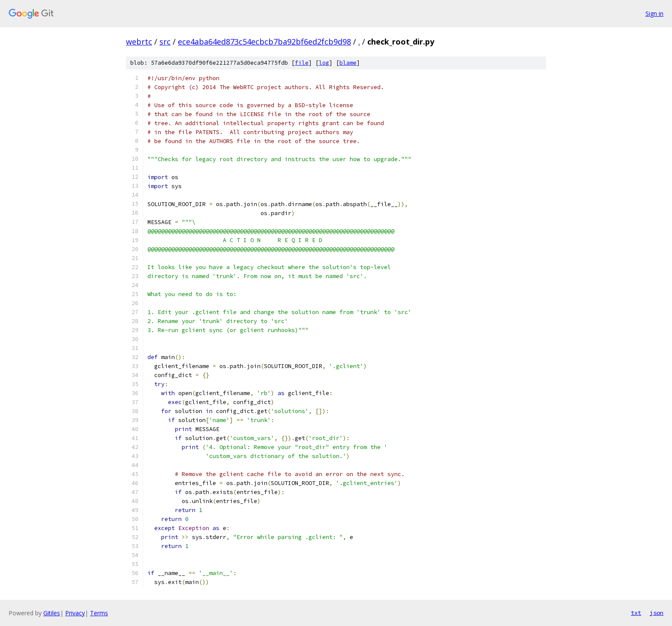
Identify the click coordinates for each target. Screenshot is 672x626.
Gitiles (52, 613)
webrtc (139, 42)
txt (636, 613)
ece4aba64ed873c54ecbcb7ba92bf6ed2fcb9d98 (264, 42)
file (302, 63)
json (657, 613)
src (165, 42)
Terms (99, 613)
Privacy (75, 613)
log (324, 63)
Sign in (654, 13)
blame (348, 63)
